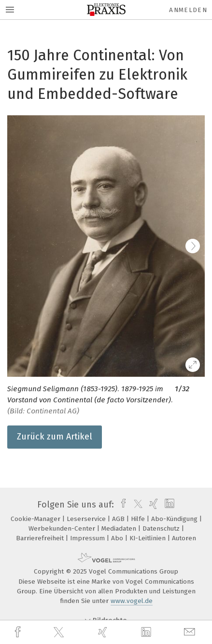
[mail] (191, 632)
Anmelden (188, 10)
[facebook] (19, 632)
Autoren (184, 538)
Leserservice (87, 519)
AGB (119, 519)
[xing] (104, 632)
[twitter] (60, 632)
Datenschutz (162, 528)
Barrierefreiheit (41, 538)
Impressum (88, 538)
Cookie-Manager (36, 519)
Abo (118, 538)
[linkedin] (147, 632)
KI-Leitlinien (148, 538)
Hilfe (139, 519)
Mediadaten (120, 528)
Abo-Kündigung (175, 519)
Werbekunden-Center (63, 528)
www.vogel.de (132, 601)
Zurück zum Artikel (55, 437)
